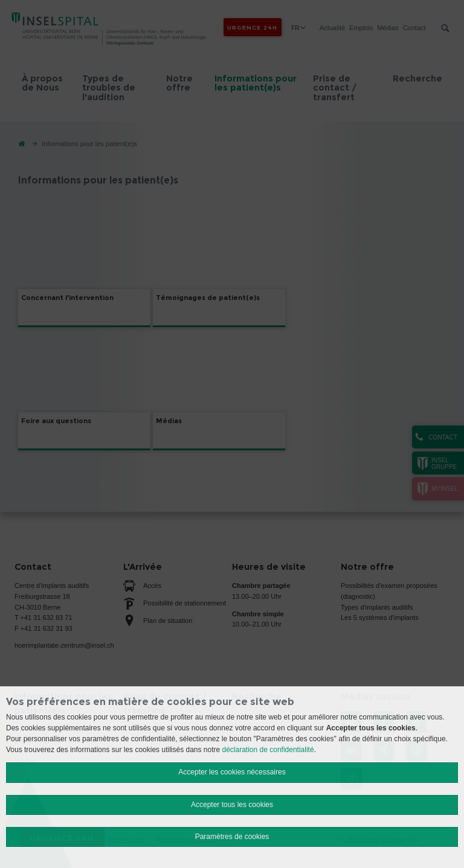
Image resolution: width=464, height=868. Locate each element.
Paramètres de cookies (232, 837)
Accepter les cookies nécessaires (232, 772)
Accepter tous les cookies (232, 805)
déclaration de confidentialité (268, 750)
